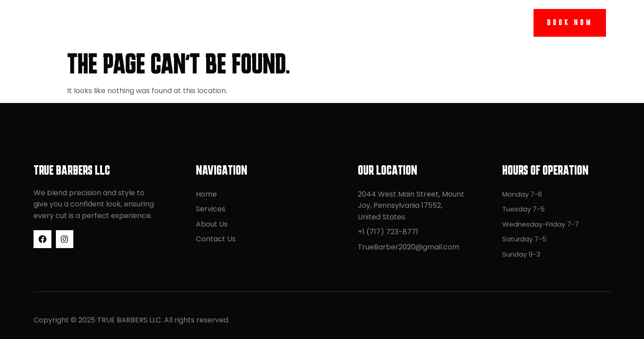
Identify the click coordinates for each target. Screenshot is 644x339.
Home (224, 22)
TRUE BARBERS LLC (81, 22)
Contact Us (404, 22)
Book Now (570, 22)
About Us (336, 22)
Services (275, 22)
